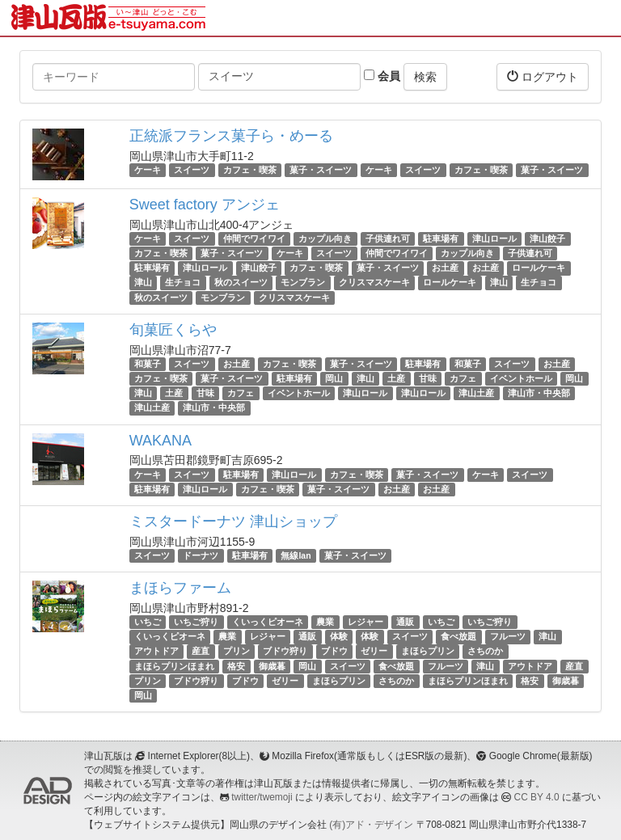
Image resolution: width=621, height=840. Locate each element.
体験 (339, 636)
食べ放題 (458, 636)
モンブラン (303, 283)
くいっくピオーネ (268, 622)
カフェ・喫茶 (250, 170)
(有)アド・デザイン (371, 825)
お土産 (445, 268)
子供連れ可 (388, 238)
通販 (405, 622)
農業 (325, 622)
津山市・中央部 (539, 393)
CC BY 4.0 (537, 797)
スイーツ (192, 170)
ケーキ (148, 170)
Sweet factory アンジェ (205, 205)
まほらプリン (428, 652)
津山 (143, 283)
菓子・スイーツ (321, 170)
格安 (236, 666)
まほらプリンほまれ (174, 666)
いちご (148, 622)
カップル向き (325, 238)
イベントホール (521, 378)
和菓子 (148, 364)
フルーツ (508, 636)
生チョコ (183, 283)
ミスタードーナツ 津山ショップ (233, 521)
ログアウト (543, 76)
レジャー (365, 622)
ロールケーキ (539, 268)
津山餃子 (547, 238)
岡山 (334, 378)
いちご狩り (196, 622)
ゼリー (374, 652)
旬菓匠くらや (173, 330)
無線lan (296, 555)
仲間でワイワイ (254, 238)
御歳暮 (272, 666)
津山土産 (476, 393)
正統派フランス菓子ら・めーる (231, 136)
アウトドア (156, 652)
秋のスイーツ (241, 283)
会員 (382, 76)
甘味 (428, 378)
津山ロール (494, 238)
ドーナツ (201, 555)
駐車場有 (441, 238)
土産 (396, 378)
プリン (237, 652)
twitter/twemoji (262, 797)
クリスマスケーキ (374, 283)
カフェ (463, 378)
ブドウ (334, 652)
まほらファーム (180, 588)
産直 (201, 652)
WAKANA (161, 441)
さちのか (485, 652)
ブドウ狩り (285, 652)
